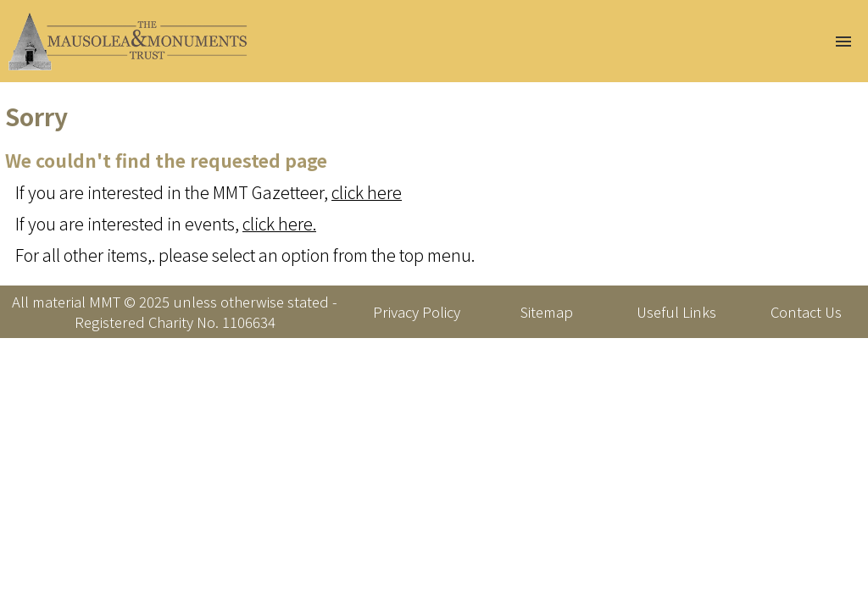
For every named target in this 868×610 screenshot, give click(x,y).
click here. (279, 223)
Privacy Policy (417, 312)
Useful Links (676, 312)
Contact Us (806, 312)
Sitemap (547, 312)
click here (367, 192)
